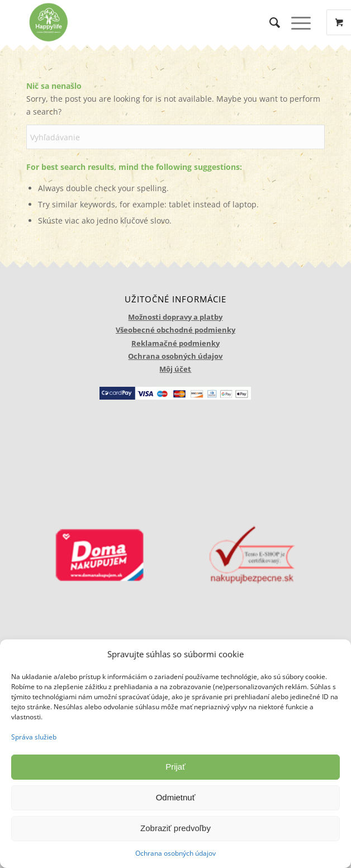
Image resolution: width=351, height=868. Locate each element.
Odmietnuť (176, 797)
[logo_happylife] (146, 22)
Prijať (175, 767)
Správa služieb (34, 737)
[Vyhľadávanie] (269, 22)
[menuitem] (269, 22)
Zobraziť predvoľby (175, 828)
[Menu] (295, 22)
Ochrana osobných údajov (175, 853)
